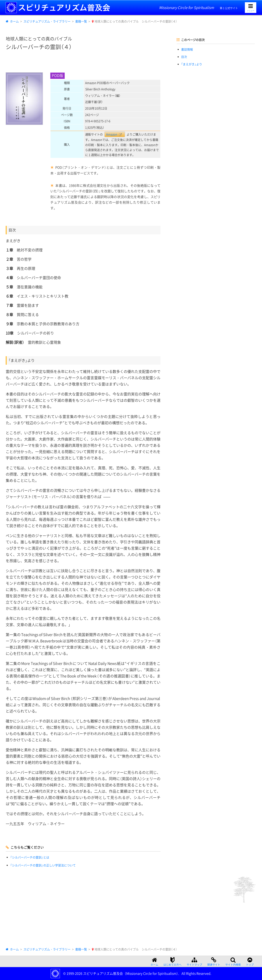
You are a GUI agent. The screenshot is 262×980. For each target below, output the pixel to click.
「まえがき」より (192, 64)
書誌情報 (187, 49)
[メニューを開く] (251, 8)
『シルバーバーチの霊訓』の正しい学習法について (43, 865)
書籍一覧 (81, 21)
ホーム (14, 21)
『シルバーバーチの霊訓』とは (30, 857)
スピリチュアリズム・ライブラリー (47, 21)
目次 (184, 57)
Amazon (112, 134)
